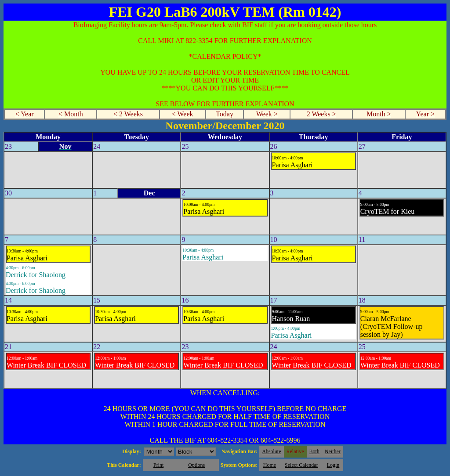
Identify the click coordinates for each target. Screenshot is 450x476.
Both (314, 451)
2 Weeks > (321, 114)
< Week (183, 114)
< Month (71, 114)
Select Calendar (301, 465)
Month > (379, 114)
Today (225, 114)
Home (270, 465)
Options (196, 465)
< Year (25, 114)
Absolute (271, 451)
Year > (425, 114)
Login (333, 465)
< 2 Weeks (128, 114)
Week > (267, 114)
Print (158, 465)
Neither (333, 451)
